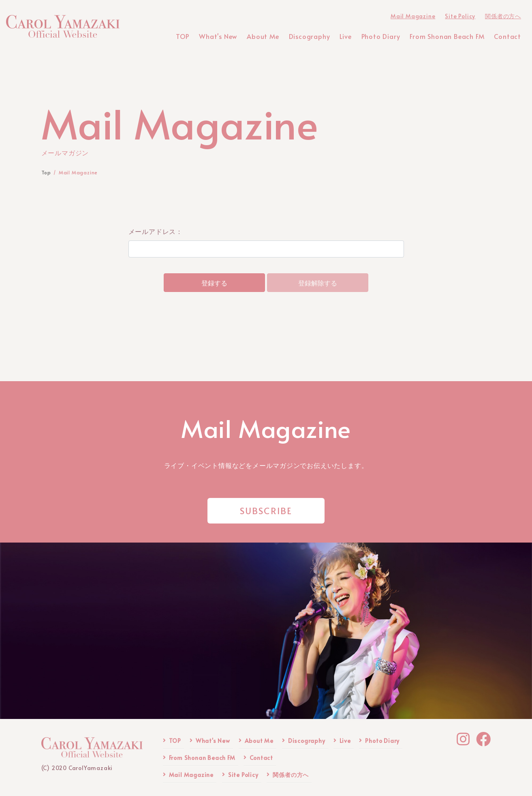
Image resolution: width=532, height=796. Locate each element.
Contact (261, 758)
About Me (259, 741)
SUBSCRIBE (266, 511)
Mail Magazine (191, 775)
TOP (175, 741)
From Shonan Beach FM (202, 758)
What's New (213, 741)
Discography (307, 741)
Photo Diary (382, 741)
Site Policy (243, 775)
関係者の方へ (291, 775)
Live (345, 741)
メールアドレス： (156, 231)
